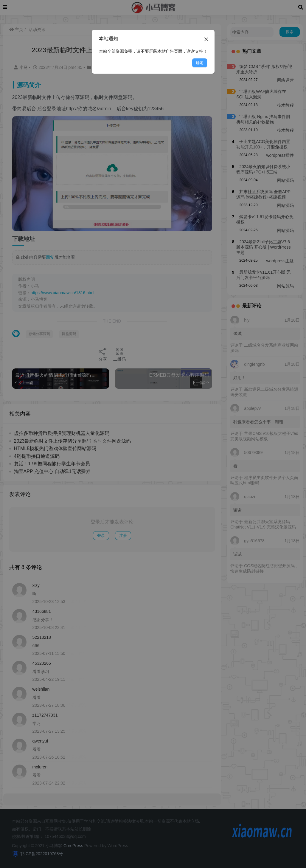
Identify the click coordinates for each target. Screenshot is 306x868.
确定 (200, 63)
